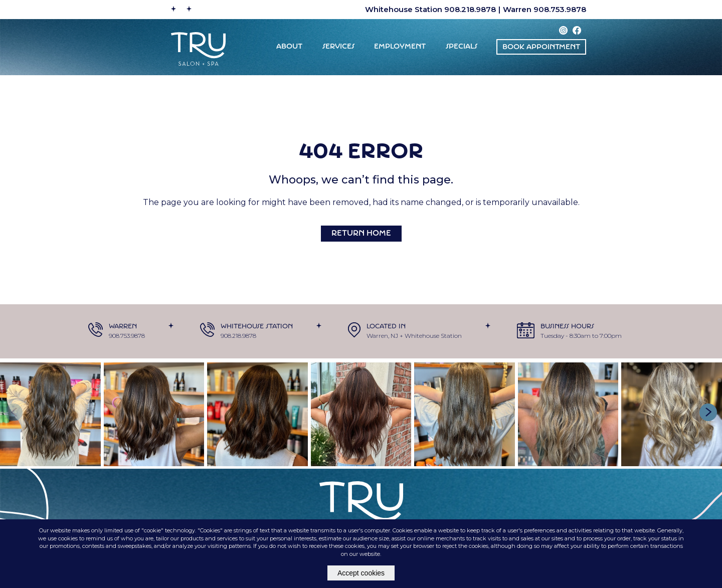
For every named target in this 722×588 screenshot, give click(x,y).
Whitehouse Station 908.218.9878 (430, 9)
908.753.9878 (127, 336)
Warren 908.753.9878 (545, 9)
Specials (462, 47)
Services (338, 47)
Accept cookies (361, 573)
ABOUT (289, 47)
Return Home (361, 234)
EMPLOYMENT (400, 47)
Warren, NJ (382, 336)
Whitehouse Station (433, 336)
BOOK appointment (541, 47)
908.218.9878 (238, 336)
